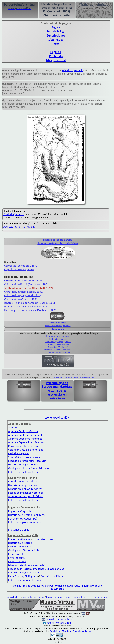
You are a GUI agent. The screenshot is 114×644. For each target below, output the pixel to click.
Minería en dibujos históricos (25, 489)
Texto (56, 44)
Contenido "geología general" (58, 342)
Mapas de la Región (20, 569)
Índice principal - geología (58, 336)
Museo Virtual (58, 323)
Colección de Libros (52, 576)
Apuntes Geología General (23, 431)
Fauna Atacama (17, 561)
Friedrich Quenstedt (72, 70)
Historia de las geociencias (23, 465)
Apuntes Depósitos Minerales (25, 439)
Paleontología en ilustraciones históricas (57, 385)
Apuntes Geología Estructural (25, 435)
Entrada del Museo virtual (23, 481)
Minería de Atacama (20, 546)
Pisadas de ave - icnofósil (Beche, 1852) (27, 306)
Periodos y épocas (19, 453)
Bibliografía (31, 576)
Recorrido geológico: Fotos (24, 446)
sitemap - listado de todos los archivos (33, 586)
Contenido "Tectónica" (58, 347)
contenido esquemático (68, 586)
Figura (56, 27)
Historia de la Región (20, 543)
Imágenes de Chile (19, 530)
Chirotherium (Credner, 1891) (21, 299)
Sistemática (56, 40)
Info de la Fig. (56, 31)
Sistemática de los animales (24, 457)
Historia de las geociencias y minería (90, 597)
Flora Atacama (17, 558)
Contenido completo (58, 339)
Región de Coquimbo (20, 511)
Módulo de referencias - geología (27, 461)
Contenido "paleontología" (58, 344)
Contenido (56, 56)
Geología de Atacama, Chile (24, 550)
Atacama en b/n (37, 565)
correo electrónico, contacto (59, 619)
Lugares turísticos (43, 539)
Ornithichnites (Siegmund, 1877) (23, 280)
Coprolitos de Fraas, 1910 (19, 269)
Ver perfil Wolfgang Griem (57, 623)
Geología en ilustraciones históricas (29, 468)
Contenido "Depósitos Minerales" (58, 350)
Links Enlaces (16, 576)
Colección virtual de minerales (26, 450)
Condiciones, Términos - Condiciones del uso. (71, 631)
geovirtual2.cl (14, 597)
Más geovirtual (56, 60)
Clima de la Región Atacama (24, 572)
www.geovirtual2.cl (58, 418)
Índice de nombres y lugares (24, 580)
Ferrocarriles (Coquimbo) (23, 519)
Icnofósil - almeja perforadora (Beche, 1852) (30, 303)
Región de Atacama (19, 539)
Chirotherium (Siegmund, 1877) (22, 295)
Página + (56, 52)
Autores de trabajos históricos (26, 496)
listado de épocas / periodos (58, 326)
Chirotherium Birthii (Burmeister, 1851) (27, 284)
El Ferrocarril (16, 554)
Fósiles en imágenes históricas (26, 493)
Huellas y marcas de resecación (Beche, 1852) (31, 310)
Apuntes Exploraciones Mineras (26, 442)
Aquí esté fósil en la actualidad (19, 227)
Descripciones (56, 35)
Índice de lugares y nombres (24, 522)
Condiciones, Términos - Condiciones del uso (73, 377)
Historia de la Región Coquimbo (26, 515)
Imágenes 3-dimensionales (49, 569)
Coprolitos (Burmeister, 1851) (21, 266)
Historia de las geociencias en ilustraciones (57, 394)
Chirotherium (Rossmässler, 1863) (24, 292)
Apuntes (13, 428)
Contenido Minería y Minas (58, 352)
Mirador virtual (17, 565)
